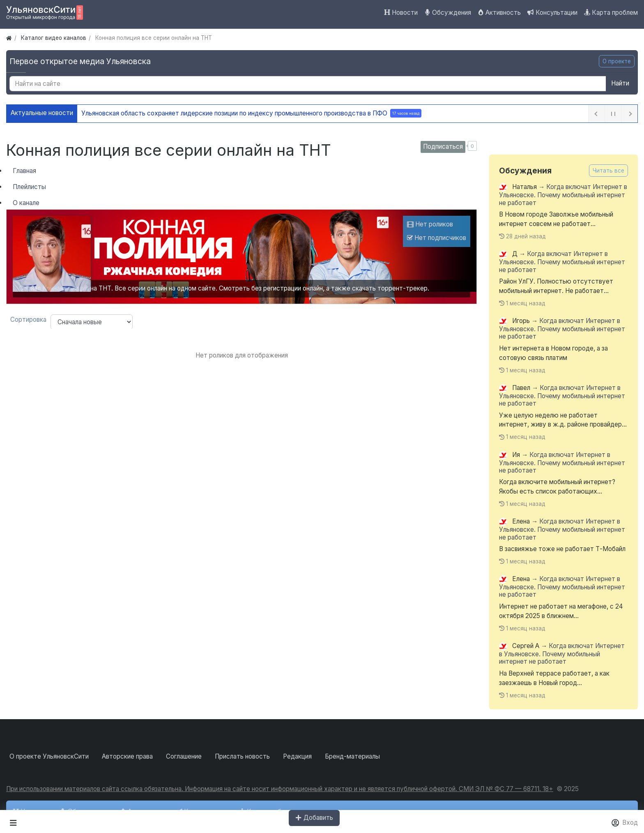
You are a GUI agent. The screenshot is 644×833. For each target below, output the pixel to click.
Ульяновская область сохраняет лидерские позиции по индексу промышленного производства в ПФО (251, 113)
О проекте (617, 61)
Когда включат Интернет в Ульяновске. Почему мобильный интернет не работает (563, 195)
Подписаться (443, 147)
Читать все (608, 171)
